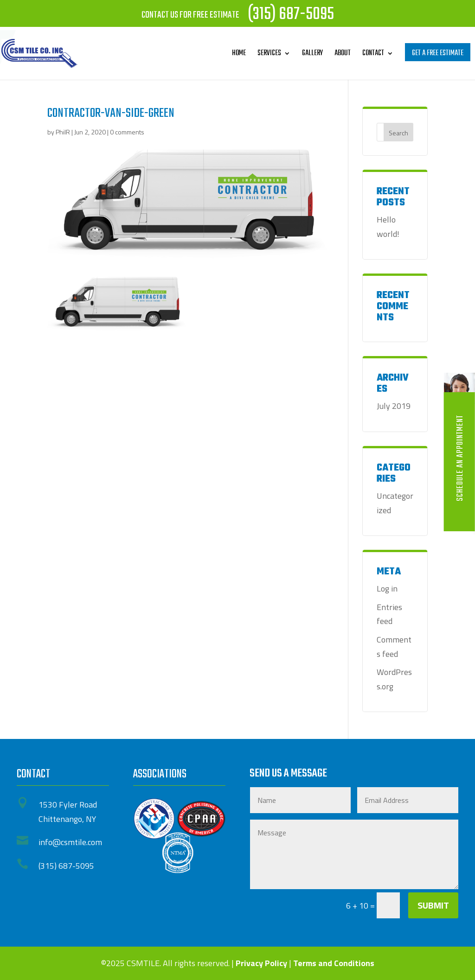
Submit (433, 905)
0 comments (127, 132)
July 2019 (394, 406)
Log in (387, 589)
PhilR (63, 132)
